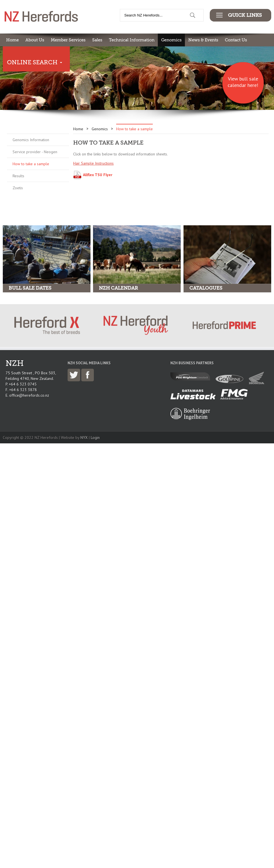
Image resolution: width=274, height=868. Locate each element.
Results (18, 176)
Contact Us (236, 40)
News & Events (203, 40)
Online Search (32, 62)
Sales (97, 40)
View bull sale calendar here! (243, 82)
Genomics (171, 40)
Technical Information (132, 40)
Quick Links (245, 15)
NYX (84, 437)
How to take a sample (31, 164)
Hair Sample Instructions (93, 163)
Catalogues (206, 288)
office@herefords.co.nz (29, 395)
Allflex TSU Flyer (98, 175)
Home (12, 40)
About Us (35, 40)
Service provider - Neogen (35, 152)
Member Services (68, 40)
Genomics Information (31, 140)
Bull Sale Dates (30, 288)
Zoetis (18, 188)
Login (95, 437)
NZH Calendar (118, 288)
